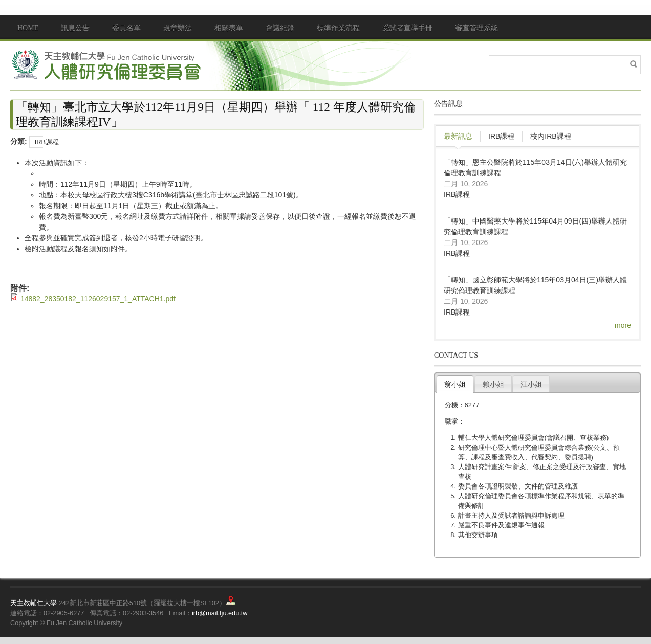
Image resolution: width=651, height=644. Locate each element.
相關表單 (229, 28)
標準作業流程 (338, 28)
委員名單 (126, 28)
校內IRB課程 (550, 136)
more (623, 325)
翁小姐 (455, 384)
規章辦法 (178, 28)
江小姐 (531, 384)
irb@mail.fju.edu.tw (220, 613)
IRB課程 (47, 142)
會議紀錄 (280, 28)
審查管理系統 (476, 28)
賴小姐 (493, 384)
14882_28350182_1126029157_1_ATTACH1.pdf (98, 299)
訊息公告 (75, 28)
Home (28, 28)
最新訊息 (458, 136)
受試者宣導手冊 (407, 28)
